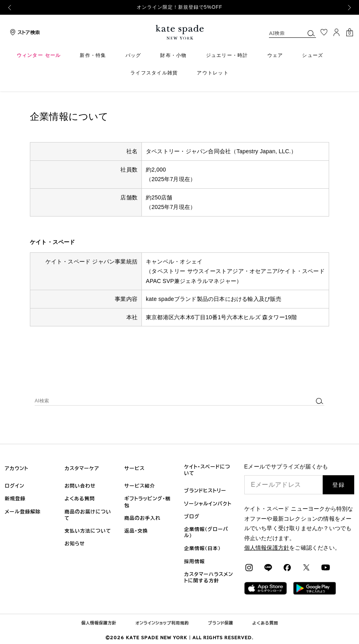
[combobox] (292, 33)
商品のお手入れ (142, 518)
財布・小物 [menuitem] (173, 55)
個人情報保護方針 (99, 623)
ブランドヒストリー (205, 490)
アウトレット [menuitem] (213, 73)
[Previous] (10, 8)
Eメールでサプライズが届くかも (286, 467)
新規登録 (15, 498)
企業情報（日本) (202, 548)
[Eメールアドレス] (284, 485)
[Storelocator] (24, 32)
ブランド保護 (221, 623)
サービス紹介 (140, 486)
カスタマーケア (82, 468)
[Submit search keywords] (311, 33)
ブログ (192, 516)
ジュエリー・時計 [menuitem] (227, 55)
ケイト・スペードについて (207, 470)
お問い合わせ (80, 486)
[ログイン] (337, 32)
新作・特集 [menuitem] (93, 55)
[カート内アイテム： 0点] (349, 32)
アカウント (17, 468)
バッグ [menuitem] (133, 55)
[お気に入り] (324, 32)
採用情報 (194, 561)
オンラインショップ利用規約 (162, 623)
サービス (134, 468)
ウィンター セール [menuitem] (39, 55)
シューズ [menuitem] (313, 55)
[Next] (349, 8)
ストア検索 (29, 32)
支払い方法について (88, 531)
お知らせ (75, 543)
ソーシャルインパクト (208, 503)
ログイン (15, 486)
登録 (338, 485)
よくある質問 (80, 498)
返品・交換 (136, 531)
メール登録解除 (23, 511)
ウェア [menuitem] (275, 55)
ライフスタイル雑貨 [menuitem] (154, 73)
